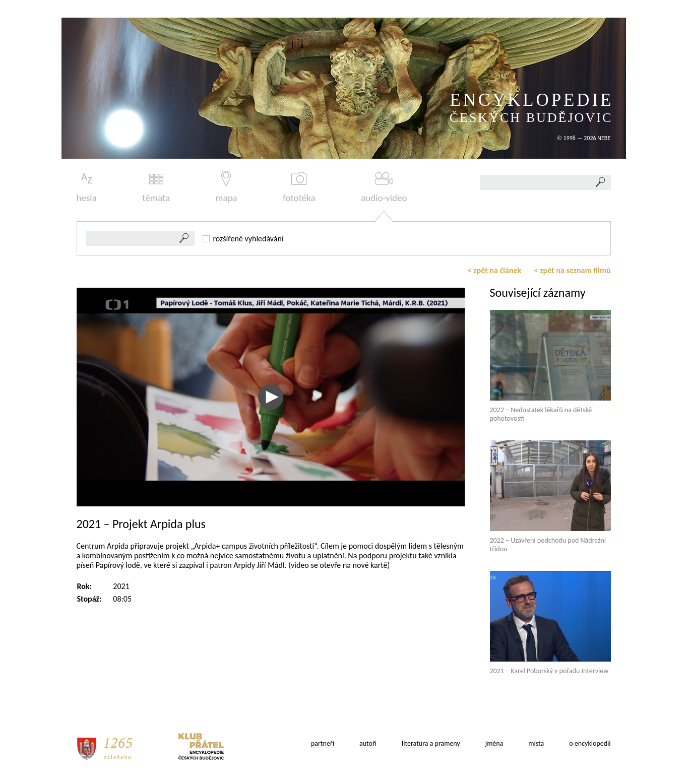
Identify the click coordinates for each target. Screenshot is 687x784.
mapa (226, 187)
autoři (368, 743)
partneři (323, 743)
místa (536, 743)
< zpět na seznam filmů (573, 270)
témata (156, 187)
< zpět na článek (495, 270)
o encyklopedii (590, 743)
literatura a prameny (431, 743)
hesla (87, 187)
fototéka (299, 187)
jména (494, 743)
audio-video (384, 187)
